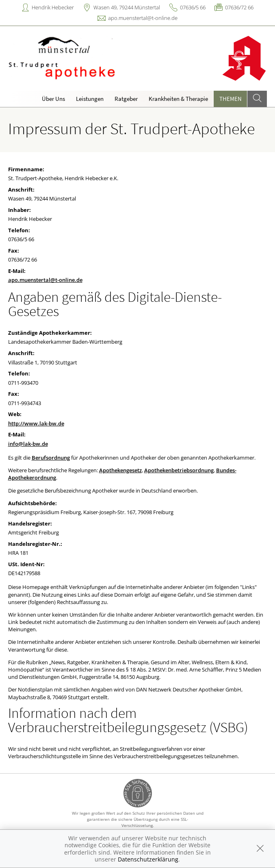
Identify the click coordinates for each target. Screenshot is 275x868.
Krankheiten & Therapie (178, 99)
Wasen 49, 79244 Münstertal (127, 7)
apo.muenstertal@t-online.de (143, 18)
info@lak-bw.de (28, 444)
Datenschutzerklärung (148, 859)
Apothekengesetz (120, 470)
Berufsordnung (51, 458)
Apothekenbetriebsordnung (179, 470)
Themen (231, 99)
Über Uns (53, 99)
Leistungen (90, 99)
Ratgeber (126, 99)
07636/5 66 (193, 7)
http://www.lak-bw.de (36, 423)
